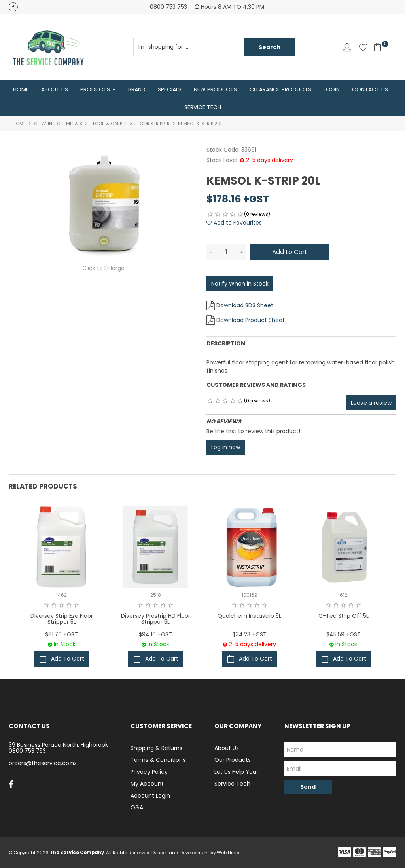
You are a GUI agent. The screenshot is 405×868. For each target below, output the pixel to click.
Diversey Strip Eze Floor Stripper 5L (62, 619)
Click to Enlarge (103, 269)
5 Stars (240, 215)
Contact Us (370, 89)
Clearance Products (280, 89)
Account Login (150, 796)
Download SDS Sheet (245, 305)
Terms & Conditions (158, 760)
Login (332, 89)
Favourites (363, 47)
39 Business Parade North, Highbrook (58, 745)
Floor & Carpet (109, 124)
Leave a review (371, 402)
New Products (215, 89)
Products (95, 89)
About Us (55, 89)
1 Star (210, 215)
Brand (137, 89)
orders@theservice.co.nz (43, 763)
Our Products (233, 760)
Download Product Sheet (251, 320)
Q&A (137, 807)
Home (21, 89)
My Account (147, 784)
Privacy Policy (149, 772)
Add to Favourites (238, 224)
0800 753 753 (27, 751)
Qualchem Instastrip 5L (249, 616)
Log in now (226, 447)
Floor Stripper (152, 124)
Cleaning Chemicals (58, 124)
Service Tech (203, 108)
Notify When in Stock (240, 283)
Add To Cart (68, 659)
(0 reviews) (257, 215)
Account (347, 47)
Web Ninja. (229, 853)
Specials (170, 89)
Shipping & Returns (156, 748)
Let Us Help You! (236, 772)
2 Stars (218, 215)
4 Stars (233, 215)
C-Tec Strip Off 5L (343, 616)
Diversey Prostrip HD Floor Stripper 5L (156, 619)
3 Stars (225, 215)
